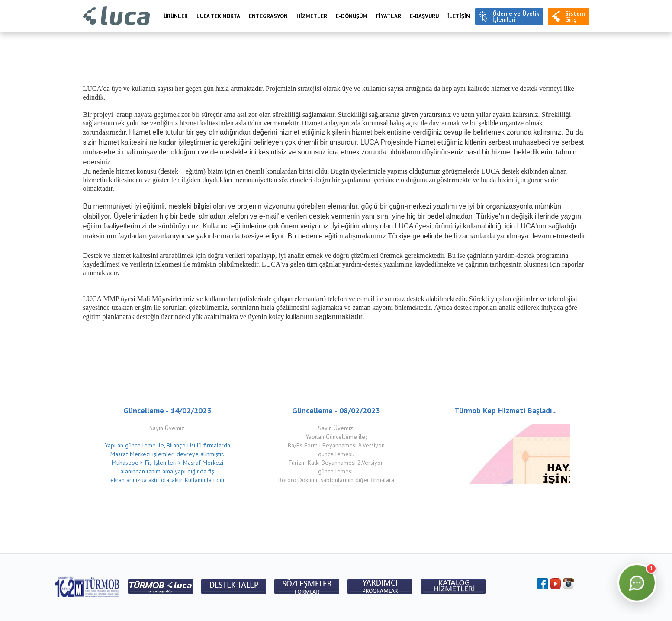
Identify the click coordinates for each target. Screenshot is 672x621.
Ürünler (176, 16)
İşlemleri (516, 16)
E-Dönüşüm (352, 16)
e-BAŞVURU (424, 16)
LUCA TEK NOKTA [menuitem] (218, 16)
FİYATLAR (389, 16)
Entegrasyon (268, 16)
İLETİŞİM (459, 16)
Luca (117, 16)
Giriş (575, 16)
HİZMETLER (312, 16)
